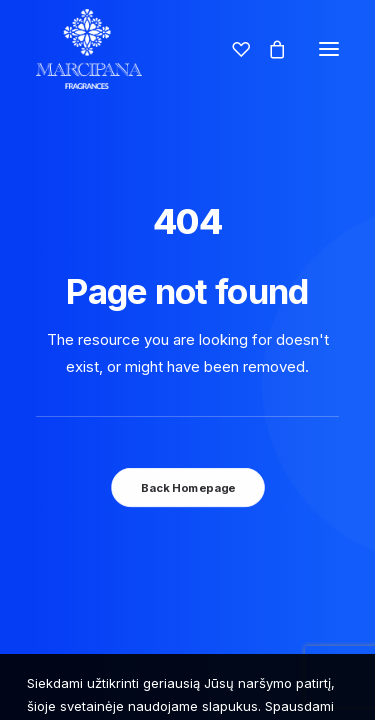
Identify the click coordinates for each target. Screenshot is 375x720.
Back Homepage (187, 487)
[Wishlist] (232, 49)
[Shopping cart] (268, 49)
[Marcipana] (89, 49)
